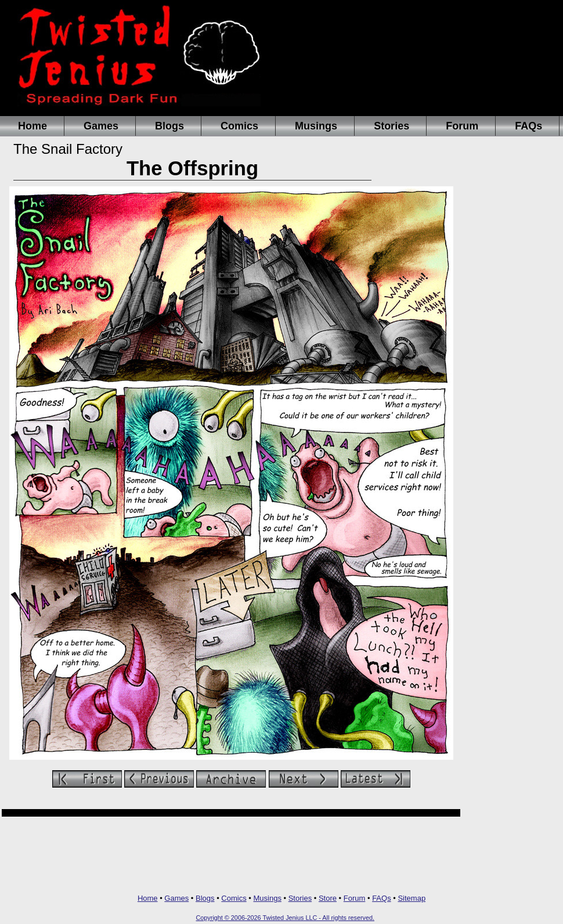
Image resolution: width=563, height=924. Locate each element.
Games (101, 126)
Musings (316, 126)
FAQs (528, 126)
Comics (239, 126)
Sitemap (412, 898)
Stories (391, 126)
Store (328, 898)
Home (33, 126)
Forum (462, 126)
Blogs (169, 126)
